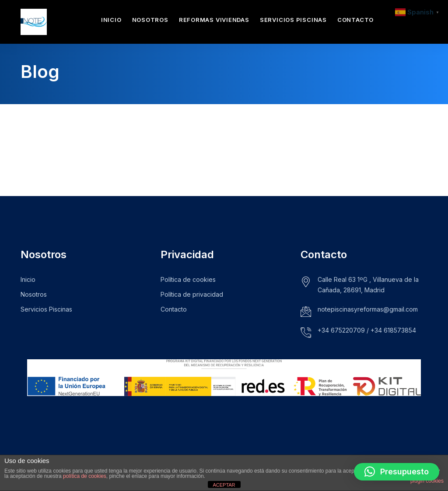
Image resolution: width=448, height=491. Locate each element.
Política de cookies (188, 279)
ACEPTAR (224, 485)
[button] (397, 472)
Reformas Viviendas (214, 20)
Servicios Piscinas (293, 20)
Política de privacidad (192, 294)
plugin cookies (427, 481)
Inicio (111, 20)
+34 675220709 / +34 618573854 (367, 330)
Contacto (355, 20)
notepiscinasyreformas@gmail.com (368, 309)
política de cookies (85, 476)
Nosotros (150, 20)
